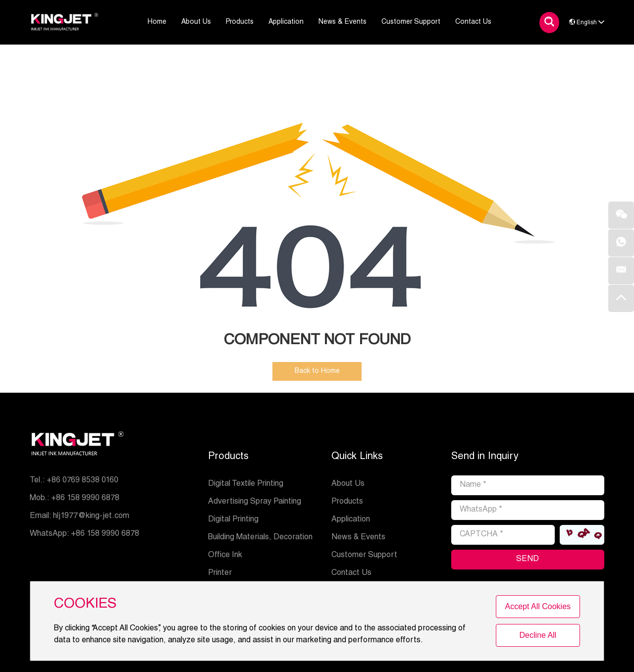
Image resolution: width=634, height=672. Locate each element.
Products (228, 457)
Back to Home (317, 371)
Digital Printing (233, 520)
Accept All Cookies (538, 606)
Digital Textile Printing (246, 484)
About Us (348, 484)
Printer (220, 573)
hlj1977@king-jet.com (91, 517)
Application (351, 520)
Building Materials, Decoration (260, 538)
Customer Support (364, 556)
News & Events (358, 538)
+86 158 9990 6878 (105, 534)
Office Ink (225, 556)
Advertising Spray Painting (255, 502)
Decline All (538, 635)
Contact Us (351, 573)
